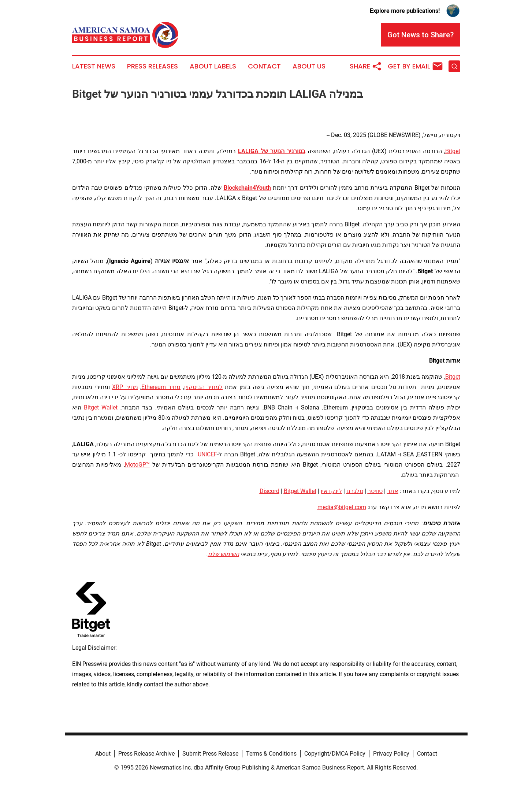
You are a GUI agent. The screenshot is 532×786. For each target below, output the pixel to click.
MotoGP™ (137, 465)
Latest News (94, 66)
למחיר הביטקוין (203, 387)
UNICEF (207, 454)
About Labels (213, 66)
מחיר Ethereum (161, 387)
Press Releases (152, 66)
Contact (264, 66)
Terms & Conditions (271, 754)
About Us (309, 66)
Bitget (453, 151)
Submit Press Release (210, 754)
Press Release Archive (146, 754)
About (103, 754)
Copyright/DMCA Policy (335, 754)
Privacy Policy (391, 754)
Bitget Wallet (101, 407)
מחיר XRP (125, 387)
